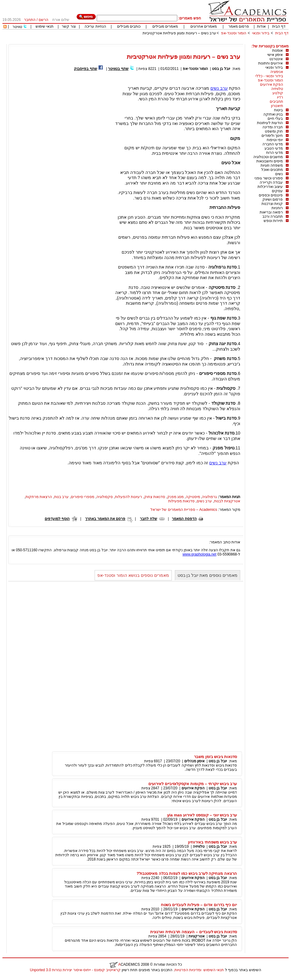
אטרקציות (197, 936)
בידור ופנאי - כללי (269, 76)
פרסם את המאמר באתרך (105, 519)
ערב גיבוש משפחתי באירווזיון (212, 842)
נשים (279, 174)
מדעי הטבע (274, 148)
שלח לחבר (148, 519)
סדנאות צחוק (155, 497)
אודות (261, 26)
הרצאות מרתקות (39, 497)
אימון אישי (275, 55)
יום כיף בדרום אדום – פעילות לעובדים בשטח (199, 905)
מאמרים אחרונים (204, 26)
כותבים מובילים (129, 26)
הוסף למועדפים (57, 519)
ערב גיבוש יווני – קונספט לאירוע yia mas (202, 815)
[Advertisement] (178, 42)
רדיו (280, 97)
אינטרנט (276, 59)
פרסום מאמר (239, 26)
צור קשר (69, 26)
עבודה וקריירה (271, 182)
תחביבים (276, 102)
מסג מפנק (175, 497)
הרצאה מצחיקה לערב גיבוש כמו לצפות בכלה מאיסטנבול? (187, 873)
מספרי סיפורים (83, 497)
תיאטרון (277, 106)
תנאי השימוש (214, 970)
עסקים (277, 191)
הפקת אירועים (272, 85)
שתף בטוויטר (118, 69)
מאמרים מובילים (165, 26)
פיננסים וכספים (271, 195)
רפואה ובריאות (271, 212)
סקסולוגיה (105, 497)
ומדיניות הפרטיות (188, 970)
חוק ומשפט (274, 131)
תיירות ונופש (273, 221)
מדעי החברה (273, 144)
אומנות (277, 50)
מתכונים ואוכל (272, 170)
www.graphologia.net (199, 554)
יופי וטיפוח (275, 140)
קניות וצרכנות (272, 204)
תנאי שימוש (45, 26)
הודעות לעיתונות (270, 123)
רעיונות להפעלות (128, 497)
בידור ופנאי (261, 33)
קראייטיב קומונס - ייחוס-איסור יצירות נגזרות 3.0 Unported (75, 970)
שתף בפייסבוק (85, 69)
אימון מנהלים (194, 761)
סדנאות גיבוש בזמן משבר (215, 757)
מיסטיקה (193, 497)
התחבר (30, 20)
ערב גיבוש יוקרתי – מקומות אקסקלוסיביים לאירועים (193, 784)
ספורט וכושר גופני (269, 178)
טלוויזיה (277, 89)
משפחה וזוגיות (272, 165)
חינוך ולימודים (272, 136)
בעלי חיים (275, 119)
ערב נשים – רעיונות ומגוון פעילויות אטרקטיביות (180, 33)
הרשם (43, 20)
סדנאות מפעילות (181, 501)
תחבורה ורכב (273, 216)
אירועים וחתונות (270, 63)
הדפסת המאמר (184, 519)
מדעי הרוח (274, 153)
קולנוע (278, 93)
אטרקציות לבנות (227, 501)
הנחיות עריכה (95, 26)
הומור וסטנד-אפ (234, 33)
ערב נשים (219, 88)
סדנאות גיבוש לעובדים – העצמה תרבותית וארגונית (194, 932)
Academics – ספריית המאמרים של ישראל (184, 510)
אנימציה (277, 72)
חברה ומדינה (273, 127)
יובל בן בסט (221, 69)
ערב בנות (61, 497)
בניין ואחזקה (273, 114)
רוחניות (277, 208)
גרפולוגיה (209, 497)
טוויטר (17, 27)
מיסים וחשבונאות (270, 161)
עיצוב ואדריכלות (270, 187)
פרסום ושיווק (273, 199)
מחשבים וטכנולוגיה (268, 157)
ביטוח (278, 110)
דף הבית (279, 26)
